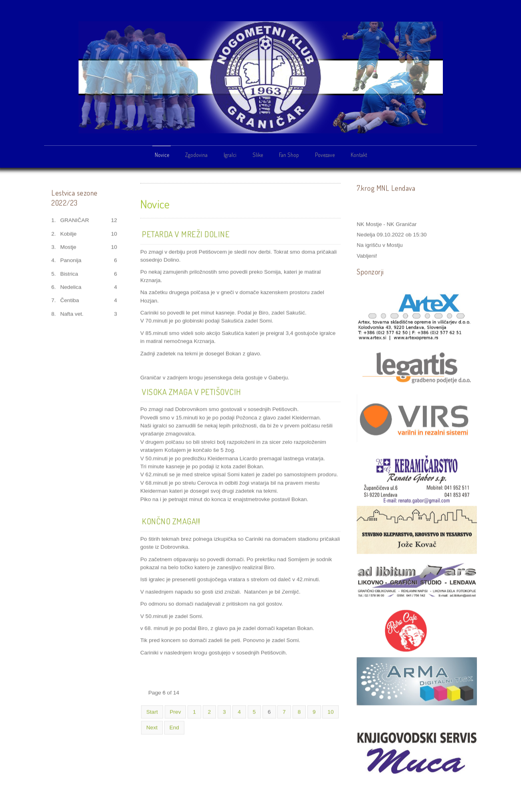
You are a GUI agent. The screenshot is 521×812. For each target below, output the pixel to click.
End (174, 727)
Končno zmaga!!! (171, 521)
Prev (176, 711)
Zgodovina (196, 155)
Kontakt (359, 155)
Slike (258, 155)
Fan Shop (289, 155)
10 (330, 711)
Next (152, 727)
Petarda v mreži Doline (186, 233)
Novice (162, 155)
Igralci (230, 155)
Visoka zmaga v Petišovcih (192, 391)
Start (152, 711)
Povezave (325, 155)
